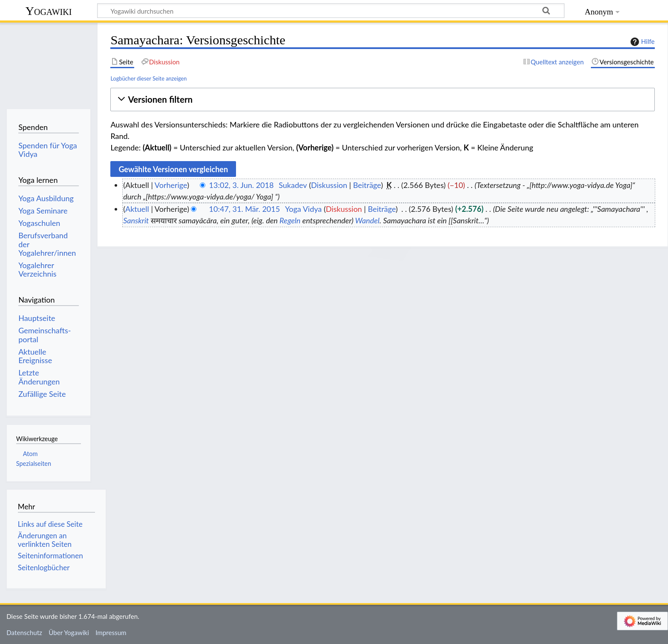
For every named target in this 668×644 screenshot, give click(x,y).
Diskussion (329, 185)
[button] (382, 100)
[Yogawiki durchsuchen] (331, 11)
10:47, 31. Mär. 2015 (245, 209)
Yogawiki (49, 11)
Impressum (111, 632)
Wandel (367, 220)
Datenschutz (24, 632)
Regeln (290, 220)
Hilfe (642, 42)
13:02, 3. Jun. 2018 (242, 185)
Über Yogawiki (69, 632)
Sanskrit (136, 220)
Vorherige (171, 185)
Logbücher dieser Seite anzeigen (148, 78)
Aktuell (137, 209)
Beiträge (367, 185)
